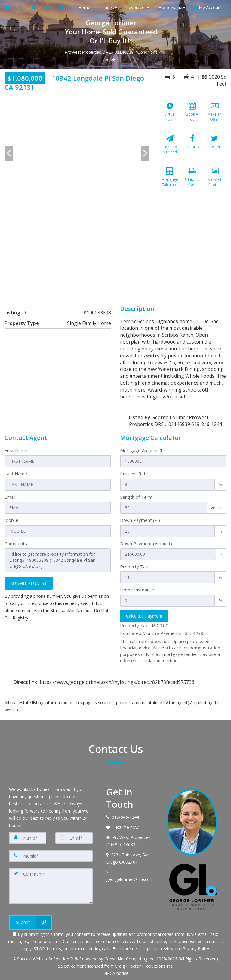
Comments (16, 543)
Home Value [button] (172, 7)
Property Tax (134, 567)
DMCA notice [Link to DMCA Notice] (115, 973)
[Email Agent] (9, 8)
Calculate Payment (144, 616)
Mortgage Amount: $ (141, 450)
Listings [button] (108, 7)
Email (10, 497)
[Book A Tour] (192, 116)
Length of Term (136, 497)
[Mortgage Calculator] (170, 181)
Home (84, 7)
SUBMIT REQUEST (29, 583)
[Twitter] (215, 148)
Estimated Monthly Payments (162, 633)
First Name (16, 450)
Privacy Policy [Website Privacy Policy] (196, 949)
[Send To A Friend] (170, 148)
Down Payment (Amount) (146, 543)
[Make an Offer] (215, 116)
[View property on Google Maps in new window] (114, 252)
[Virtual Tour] (170, 116)
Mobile (11, 520)
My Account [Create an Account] (208, 7)
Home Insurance (137, 590)
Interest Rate (134, 473)
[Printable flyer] (192, 181)
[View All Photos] (215, 181)
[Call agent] (21, 8)
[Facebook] (192, 148)
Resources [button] (138, 7)
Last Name (16, 473)
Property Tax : (144, 625)
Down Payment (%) (140, 520)
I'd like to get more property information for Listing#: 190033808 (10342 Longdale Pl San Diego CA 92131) (58, 560)
